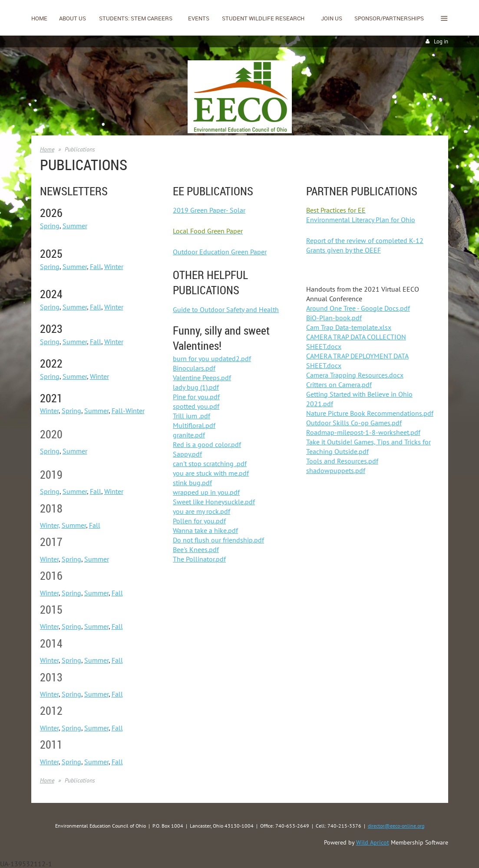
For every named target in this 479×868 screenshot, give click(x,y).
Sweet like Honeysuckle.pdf (214, 502)
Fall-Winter (128, 411)
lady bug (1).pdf (196, 387)
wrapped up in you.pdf (206, 492)
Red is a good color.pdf (207, 444)
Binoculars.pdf (194, 368)
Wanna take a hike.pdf (205, 530)
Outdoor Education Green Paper (220, 252)
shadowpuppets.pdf (336, 470)
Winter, (50, 525)
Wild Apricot (373, 842)
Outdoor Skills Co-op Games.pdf (354, 423)
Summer (75, 226)
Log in (441, 41)
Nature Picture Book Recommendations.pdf (370, 413)
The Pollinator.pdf (199, 559)
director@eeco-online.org (396, 826)
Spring (50, 226)
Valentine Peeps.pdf (202, 378)
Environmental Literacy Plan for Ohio (361, 220)
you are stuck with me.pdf (211, 473)
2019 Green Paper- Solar (209, 210)
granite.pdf (189, 435)
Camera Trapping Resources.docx (355, 375)
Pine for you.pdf (196, 397)
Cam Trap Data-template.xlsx (349, 327)
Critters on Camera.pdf (339, 385)
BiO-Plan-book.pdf (334, 318)
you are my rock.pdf (202, 511)
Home (47, 149)
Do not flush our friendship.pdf (218, 540)
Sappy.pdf (187, 454)
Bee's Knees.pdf (196, 549)
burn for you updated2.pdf (212, 358)
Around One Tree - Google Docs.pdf (358, 308)
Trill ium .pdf (192, 416)
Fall (96, 266)
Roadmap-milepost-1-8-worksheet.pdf (363, 432)
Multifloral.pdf (194, 425)
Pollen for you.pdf (199, 521)
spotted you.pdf (196, 406)
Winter (114, 266)
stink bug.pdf (192, 483)
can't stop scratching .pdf (210, 464)
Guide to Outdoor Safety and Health (226, 309)
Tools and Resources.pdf (342, 461)
